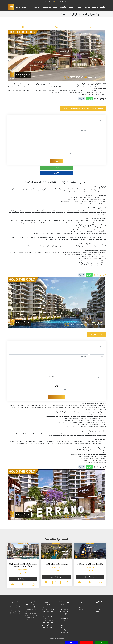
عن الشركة (95, 7)
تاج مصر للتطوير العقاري (47, 609)
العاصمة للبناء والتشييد (47, 614)
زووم (56, 173)
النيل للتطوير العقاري (47, 627)
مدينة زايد (64, 616)
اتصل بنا (24, 7)
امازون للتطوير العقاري (47, 620)
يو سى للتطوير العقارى (47, 605)
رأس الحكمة (64, 630)
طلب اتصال (11, 7)
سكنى (81, 605)
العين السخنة (64, 609)
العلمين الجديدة (64, 607)
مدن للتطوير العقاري (47, 623)
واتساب (57, 168)
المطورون (71, 7)
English (18, 7)
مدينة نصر (64, 623)
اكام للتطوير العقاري (47, 607)
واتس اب (89, 99)
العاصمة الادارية (64, 605)
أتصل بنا (82, 99)
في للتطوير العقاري (47, 625)
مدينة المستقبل (64, 621)
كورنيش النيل (64, 632)
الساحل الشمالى (64, 614)
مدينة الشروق (64, 625)
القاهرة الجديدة (64, 612)
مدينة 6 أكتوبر (64, 619)
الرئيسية (102, 7)
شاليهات (81, 609)
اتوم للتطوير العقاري (47, 612)
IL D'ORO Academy (34, 7)
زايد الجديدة (64, 628)
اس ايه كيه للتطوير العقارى (47, 617)
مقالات (55, 7)
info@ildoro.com (50, 1)
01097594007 (64, 1)
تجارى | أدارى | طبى (81, 607)
